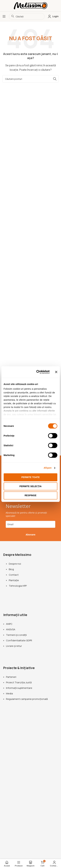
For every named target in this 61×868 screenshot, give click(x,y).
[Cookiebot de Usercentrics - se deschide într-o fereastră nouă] (37, 372)
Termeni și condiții (16, 635)
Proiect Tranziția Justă (19, 682)
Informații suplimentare (19, 688)
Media (9, 693)
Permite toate (30, 477)
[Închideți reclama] (56, 372)
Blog (11, 569)
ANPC (9, 624)
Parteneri (11, 677)
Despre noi (15, 564)
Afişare (48, 468)
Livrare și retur (14, 646)
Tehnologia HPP (18, 586)
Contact (14, 575)
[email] (30, 524)
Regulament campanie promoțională (27, 699)
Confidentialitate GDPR (19, 640)
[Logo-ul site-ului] (31, 5)
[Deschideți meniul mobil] (4, 16)
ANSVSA (11, 629)
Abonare (30, 535)
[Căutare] (30, 79)
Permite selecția (31, 486)
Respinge (30, 495)
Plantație (14, 580)
